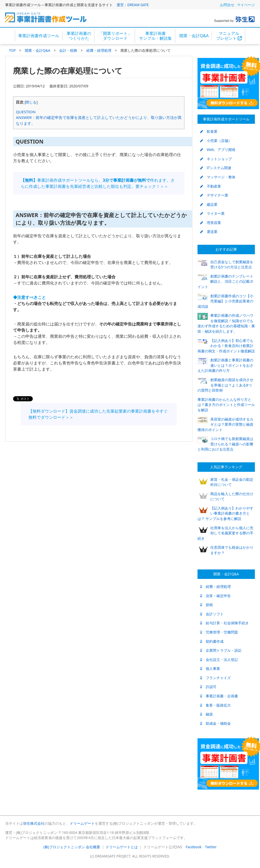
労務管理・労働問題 (219, 632)
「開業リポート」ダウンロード (115, 36)
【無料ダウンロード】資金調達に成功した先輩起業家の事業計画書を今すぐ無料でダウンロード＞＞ (98, 414)
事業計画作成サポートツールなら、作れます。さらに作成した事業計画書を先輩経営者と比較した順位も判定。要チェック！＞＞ (98, 183)
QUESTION (26, 112)
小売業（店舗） (216, 141)
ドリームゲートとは (122, 847)
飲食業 (209, 131)
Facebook (194, 847)
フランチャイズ (215, 678)
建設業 (209, 204)
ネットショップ (216, 159)
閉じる (31, 102)
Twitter (211, 847)
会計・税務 (68, 50)
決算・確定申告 (215, 596)
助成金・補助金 (215, 723)
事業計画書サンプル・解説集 (155, 36)
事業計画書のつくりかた (79, 36)
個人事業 (210, 668)
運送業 (209, 232)
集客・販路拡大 (215, 705)
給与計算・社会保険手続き (224, 623)
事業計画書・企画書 (219, 696)
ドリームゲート (82, 823)
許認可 (208, 687)
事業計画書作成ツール (39, 36)
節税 (206, 605)
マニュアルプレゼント (229, 36)
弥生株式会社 (34, 823)
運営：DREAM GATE (133, 5)
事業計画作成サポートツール (226, 119)
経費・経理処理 (99, 50)
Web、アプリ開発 (218, 150)
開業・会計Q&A (194, 36)
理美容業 (211, 223)
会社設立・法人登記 (219, 660)
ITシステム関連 (216, 168)
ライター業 (212, 213)
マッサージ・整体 (218, 177)
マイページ (246, 5)
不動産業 (211, 186)
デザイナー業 (214, 195)
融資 (206, 714)
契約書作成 (212, 641)
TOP (12, 50)
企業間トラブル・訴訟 (221, 650)
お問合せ (227, 5)
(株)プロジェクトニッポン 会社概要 (72, 847)
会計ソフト (212, 614)
